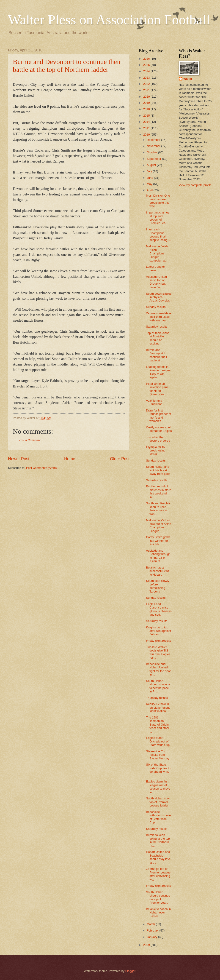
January (152, 937)
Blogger (130, 971)
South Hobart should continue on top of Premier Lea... (158, 897)
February (153, 931)
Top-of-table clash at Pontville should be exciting (158, 338)
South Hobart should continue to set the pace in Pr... (158, 686)
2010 (147, 135)
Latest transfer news (155, 268)
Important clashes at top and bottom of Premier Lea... (158, 218)
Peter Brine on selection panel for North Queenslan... (158, 389)
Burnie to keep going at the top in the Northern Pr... (158, 840)
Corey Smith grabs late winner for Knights (158, 541)
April (150, 190)
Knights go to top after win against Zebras (158, 631)
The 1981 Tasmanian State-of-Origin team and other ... (158, 725)
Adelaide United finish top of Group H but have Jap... (156, 282)
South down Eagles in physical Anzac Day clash (159, 297)
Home (70, 459)
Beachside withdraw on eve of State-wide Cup (158, 817)
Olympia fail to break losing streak (156, 451)
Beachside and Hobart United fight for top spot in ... (158, 669)
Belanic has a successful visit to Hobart (158, 571)
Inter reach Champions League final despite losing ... (158, 235)
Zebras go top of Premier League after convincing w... (158, 874)
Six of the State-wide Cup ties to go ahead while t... (158, 770)
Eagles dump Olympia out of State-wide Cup (158, 741)
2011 (147, 128)
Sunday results (156, 307)
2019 (147, 103)
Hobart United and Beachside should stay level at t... (159, 857)
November (154, 146)
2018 (147, 109)
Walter (188, 79)
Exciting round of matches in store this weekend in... (158, 492)
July (150, 171)
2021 (147, 90)
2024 (147, 71)
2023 (147, 78)
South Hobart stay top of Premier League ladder (158, 802)
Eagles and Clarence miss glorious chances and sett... (159, 609)
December (154, 140)
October (152, 152)
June (150, 178)
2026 (147, 59)
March (151, 924)
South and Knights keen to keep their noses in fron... (158, 509)
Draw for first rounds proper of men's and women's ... (158, 416)
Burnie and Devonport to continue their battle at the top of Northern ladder (67, 65)
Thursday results (157, 698)
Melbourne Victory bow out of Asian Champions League (158, 525)
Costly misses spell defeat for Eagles (159, 429)
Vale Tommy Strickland (154, 402)
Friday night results (158, 641)
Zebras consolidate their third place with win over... (158, 317)
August (152, 165)
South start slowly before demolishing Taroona (158, 586)
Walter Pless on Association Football (109, 20)
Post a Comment (30, 440)
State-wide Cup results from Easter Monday (158, 755)
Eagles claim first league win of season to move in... (158, 787)
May (150, 184)
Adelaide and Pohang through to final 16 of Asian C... (158, 556)
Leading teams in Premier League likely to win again (158, 372)
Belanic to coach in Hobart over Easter (158, 913)
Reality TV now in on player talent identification (158, 708)
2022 (147, 84)
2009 (147, 945)
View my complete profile (195, 185)
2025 (147, 65)
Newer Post (19, 459)
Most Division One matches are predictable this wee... (158, 201)
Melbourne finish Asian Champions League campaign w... (157, 253)
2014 (147, 122)
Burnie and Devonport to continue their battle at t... (157, 355)
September (154, 159)
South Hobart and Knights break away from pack (158, 470)
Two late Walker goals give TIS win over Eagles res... (158, 652)
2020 (147, 97)
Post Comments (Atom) (41, 468)
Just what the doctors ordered (158, 439)
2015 (147, 116)
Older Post (120, 459)
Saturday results (157, 327)
